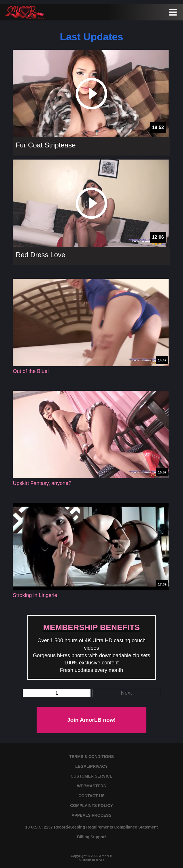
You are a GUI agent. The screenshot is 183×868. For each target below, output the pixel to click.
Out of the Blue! (31, 371)
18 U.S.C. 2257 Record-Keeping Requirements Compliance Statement (92, 827)
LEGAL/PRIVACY (91, 766)
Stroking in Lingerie (35, 595)
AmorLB (106, 856)
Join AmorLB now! (91, 720)
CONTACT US (91, 796)
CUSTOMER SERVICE (91, 776)
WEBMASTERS (91, 786)
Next (126, 693)
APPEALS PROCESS (91, 815)
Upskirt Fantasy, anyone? (42, 483)
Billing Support (91, 837)
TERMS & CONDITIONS (91, 757)
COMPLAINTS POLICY (91, 806)
